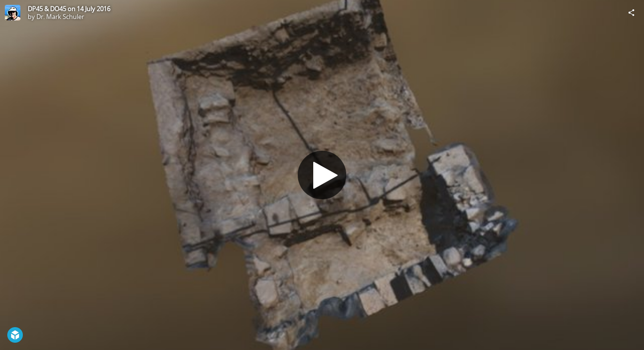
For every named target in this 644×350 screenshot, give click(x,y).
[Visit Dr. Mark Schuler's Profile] (13, 13)
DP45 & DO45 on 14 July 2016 (69, 9)
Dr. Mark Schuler (60, 17)
